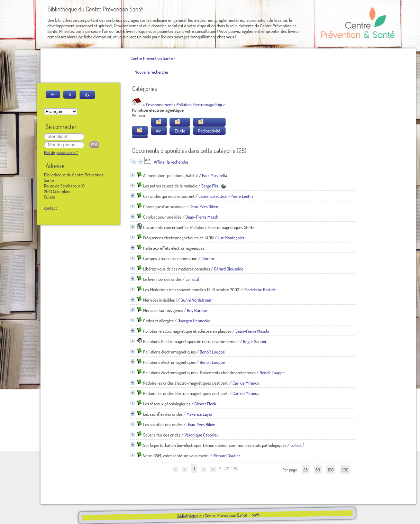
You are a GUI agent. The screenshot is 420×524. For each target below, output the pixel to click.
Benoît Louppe (212, 352)
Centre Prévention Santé (152, 58)
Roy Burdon (197, 310)
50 (318, 470)
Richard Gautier (227, 456)
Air (158, 131)
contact (50, 208)
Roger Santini (254, 341)
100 (331, 470)
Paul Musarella (215, 175)
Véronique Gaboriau (202, 435)
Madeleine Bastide (260, 289)
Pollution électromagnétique (201, 104)
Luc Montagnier (231, 238)
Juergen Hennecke (194, 321)
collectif (192, 279)
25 (305, 470)
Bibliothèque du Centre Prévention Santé (211, 515)
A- (53, 94)
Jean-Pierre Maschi (202, 217)
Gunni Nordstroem (197, 300)
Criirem (208, 258)
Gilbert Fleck (205, 404)
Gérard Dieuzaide (229, 269)
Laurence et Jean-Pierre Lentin (226, 196)
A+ (87, 95)
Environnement (159, 104)
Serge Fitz (210, 186)
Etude (180, 131)
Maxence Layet (199, 414)
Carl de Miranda (246, 383)
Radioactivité (209, 131)
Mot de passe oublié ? (61, 152)
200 (345, 470)
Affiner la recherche (171, 162)
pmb (255, 515)
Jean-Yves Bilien (204, 206)
